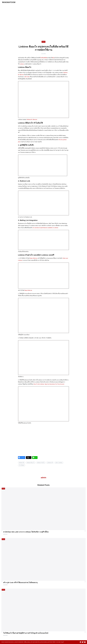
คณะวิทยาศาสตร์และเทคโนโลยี (46, 642)
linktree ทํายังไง (41, 463)
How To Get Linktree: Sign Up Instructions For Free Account (49, 384)
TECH (43, 42)
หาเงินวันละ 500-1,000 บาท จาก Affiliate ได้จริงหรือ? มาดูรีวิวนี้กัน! (26, 532)
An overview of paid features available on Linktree (45, 228)
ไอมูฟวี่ (62, 642)
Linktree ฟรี (50, 463)
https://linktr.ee (34, 258)
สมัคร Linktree (59, 463)
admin (43, 478)
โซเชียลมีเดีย (44, 58)
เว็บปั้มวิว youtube (56, 642)
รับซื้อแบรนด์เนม (27, 642)
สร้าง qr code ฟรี (35, 642)
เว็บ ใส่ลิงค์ (22, 465)
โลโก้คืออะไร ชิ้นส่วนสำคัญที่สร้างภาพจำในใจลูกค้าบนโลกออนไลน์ (26, 633)
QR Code (27, 77)
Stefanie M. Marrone (32, 120)
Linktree (22, 64)
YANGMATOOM (9, 2)
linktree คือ (22, 463)
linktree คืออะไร (31, 463)
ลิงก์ (53, 58)
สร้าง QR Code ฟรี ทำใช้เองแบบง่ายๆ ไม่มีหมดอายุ (20, 583)
